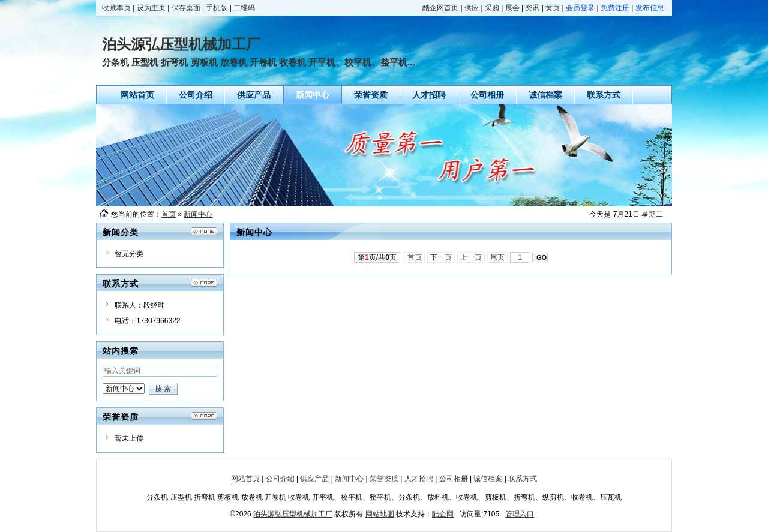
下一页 (441, 257)
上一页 (471, 257)
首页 (169, 214)
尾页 (498, 257)
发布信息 (650, 8)
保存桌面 (186, 8)
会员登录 (580, 8)
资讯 (532, 8)
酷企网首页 (440, 8)
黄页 (553, 8)
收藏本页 (116, 8)
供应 (472, 8)
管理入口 (520, 514)
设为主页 (151, 8)
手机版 (217, 8)
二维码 (244, 8)
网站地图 (380, 514)
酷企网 (443, 514)
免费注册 (615, 8)
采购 (492, 8)
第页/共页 (377, 257)
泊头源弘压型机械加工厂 (293, 514)
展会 (512, 8)
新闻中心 (198, 214)
